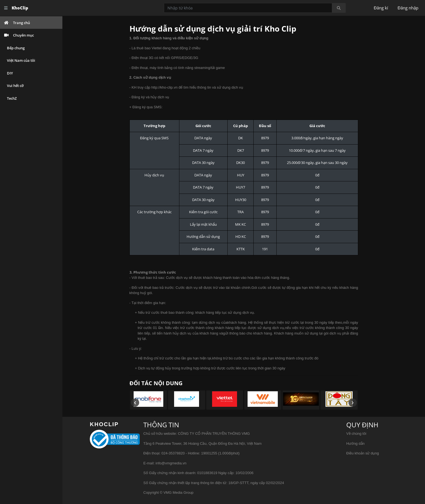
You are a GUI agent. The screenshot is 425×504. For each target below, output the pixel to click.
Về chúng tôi (356, 434)
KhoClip (20, 8)
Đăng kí (381, 8)
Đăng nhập (408, 8)
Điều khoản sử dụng (363, 453)
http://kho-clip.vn (165, 87)
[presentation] (135, 403)
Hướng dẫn (355, 443)
